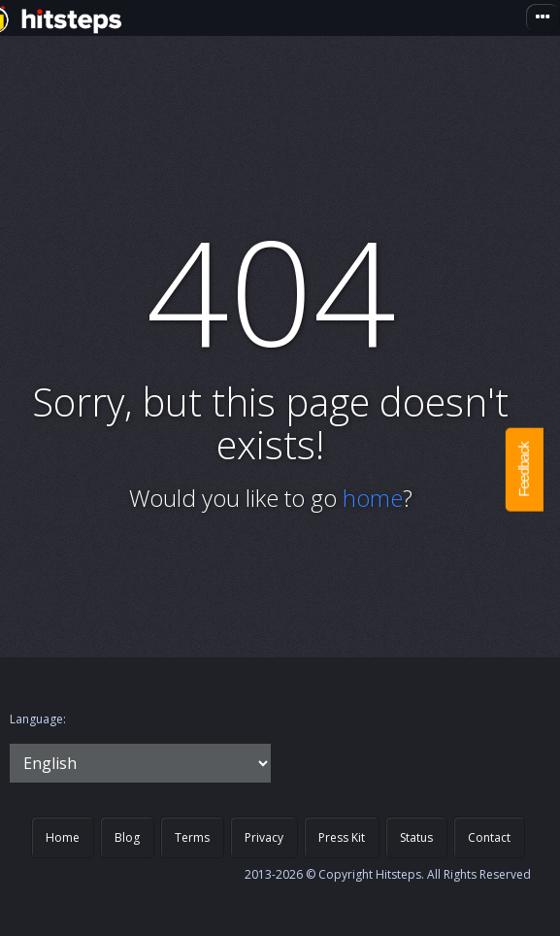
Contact (489, 837)
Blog (127, 837)
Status (416, 837)
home (373, 498)
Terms (192, 837)
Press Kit (342, 837)
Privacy (264, 837)
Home (63, 837)
